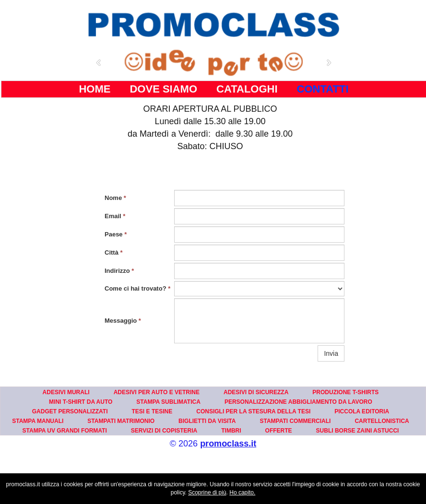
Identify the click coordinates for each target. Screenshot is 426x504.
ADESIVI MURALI (66, 392)
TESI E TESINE (152, 411)
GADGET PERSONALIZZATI (70, 411)
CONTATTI (323, 89)
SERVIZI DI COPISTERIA (164, 431)
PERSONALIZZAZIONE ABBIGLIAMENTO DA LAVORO (298, 402)
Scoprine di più (207, 492)
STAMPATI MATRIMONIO (121, 421)
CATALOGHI (247, 89)
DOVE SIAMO (163, 89)
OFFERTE (279, 431)
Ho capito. (242, 492)
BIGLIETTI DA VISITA (207, 421)
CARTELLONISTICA (382, 421)
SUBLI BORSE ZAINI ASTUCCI (358, 431)
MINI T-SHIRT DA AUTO (81, 402)
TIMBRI (231, 431)
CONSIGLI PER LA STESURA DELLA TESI (253, 411)
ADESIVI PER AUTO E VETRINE (157, 392)
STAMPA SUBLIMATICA (168, 402)
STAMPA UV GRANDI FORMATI (65, 431)
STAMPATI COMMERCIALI (295, 421)
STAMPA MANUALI (38, 421)
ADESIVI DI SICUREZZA (256, 392)
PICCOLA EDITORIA (362, 411)
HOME (95, 89)
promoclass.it (228, 444)
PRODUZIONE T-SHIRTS (345, 392)
